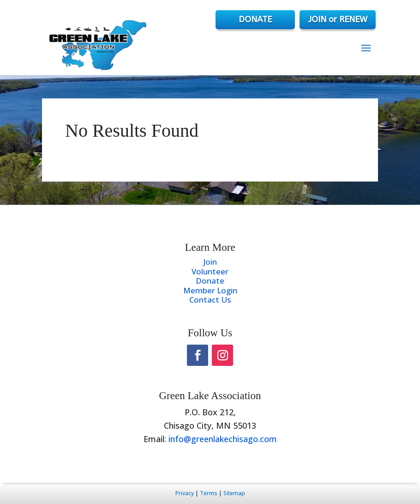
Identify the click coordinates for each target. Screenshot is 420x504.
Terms (209, 493)
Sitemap (234, 493)
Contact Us (210, 300)
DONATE (255, 19)
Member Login (210, 290)
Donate (210, 281)
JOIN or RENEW (338, 19)
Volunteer (210, 271)
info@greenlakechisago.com (223, 439)
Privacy (185, 493)
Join (210, 262)
